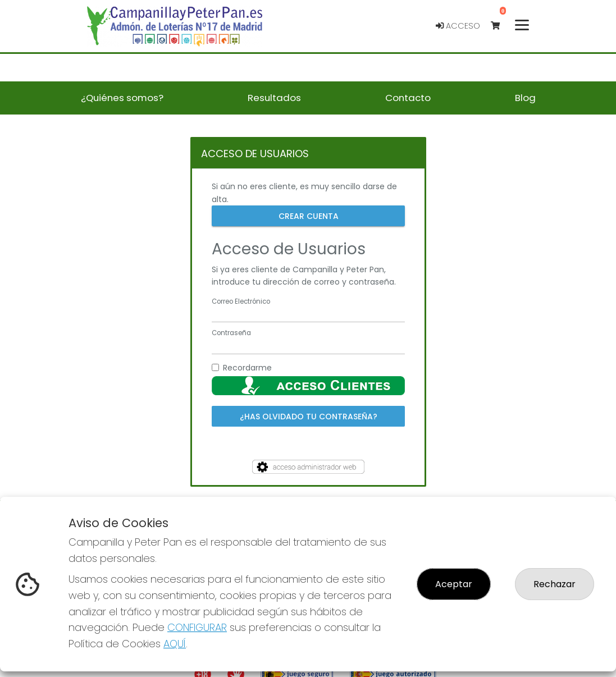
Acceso (458, 26)
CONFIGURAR (197, 627)
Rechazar (555, 584)
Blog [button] (525, 98)
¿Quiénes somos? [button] (122, 98)
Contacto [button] (408, 98)
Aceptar (454, 584)
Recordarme (247, 368)
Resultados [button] (274, 98)
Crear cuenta (308, 216)
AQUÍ (175, 644)
